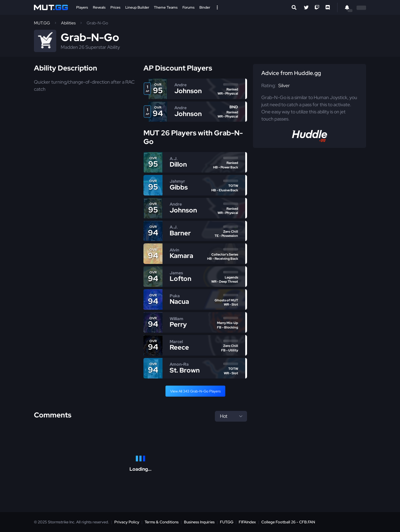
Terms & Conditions (162, 522)
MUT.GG (42, 23)
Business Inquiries (199, 522)
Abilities (68, 23)
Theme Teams (166, 7)
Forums (189, 7)
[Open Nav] (217, 7)
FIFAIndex (247, 522)
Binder (205, 7)
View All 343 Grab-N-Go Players (195, 391)
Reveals (99, 7)
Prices (115, 7)
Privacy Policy (127, 522)
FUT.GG (227, 522)
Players (82, 7)
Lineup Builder (137, 7)
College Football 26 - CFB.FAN (288, 522)
